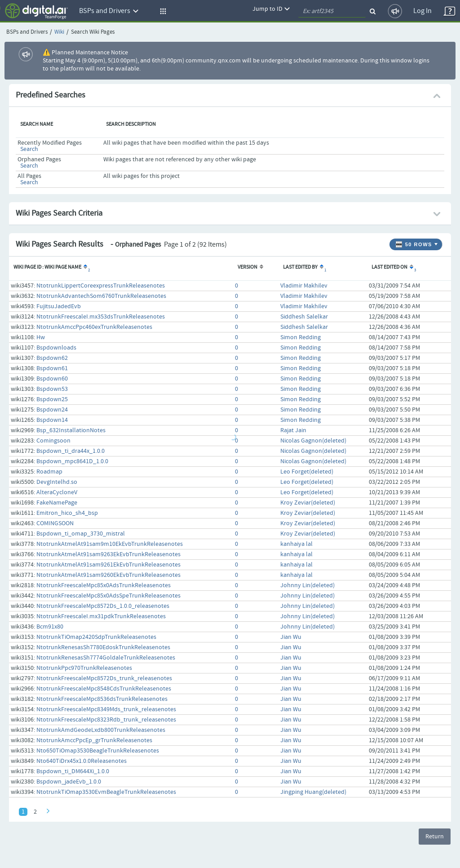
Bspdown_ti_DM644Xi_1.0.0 (73, 771)
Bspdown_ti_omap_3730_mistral (81, 534)
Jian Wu (291, 637)
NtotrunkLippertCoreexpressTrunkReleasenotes (101, 286)
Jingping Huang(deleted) (313, 792)
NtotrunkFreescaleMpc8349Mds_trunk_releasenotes (106, 709)
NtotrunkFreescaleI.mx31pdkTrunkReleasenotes (101, 616)
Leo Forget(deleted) (307, 472)
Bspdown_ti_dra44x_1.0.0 (71, 451)
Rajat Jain (293, 430)
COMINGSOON (55, 523)
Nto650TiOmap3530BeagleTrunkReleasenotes (98, 751)
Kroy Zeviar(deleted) (308, 503)
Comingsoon (53, 441)
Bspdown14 (52, 420)
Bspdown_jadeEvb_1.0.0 (69, 782)
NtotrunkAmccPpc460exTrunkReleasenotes (94, 327)
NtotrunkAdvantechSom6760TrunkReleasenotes (101, 296)
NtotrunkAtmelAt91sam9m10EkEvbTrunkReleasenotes (110, 544)
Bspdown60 (52, 379)
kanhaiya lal (296, 544)
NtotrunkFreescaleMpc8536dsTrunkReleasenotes (102, 699)
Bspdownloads (56, 348)
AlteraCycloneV (57, 492)
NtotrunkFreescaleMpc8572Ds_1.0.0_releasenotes (103, 606)
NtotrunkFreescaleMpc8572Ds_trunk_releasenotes (104, 678)
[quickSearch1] (332, 11)
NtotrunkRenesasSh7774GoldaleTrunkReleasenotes (106, 658)
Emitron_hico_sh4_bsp (67, 513)
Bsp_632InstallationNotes (71, 430)
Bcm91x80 (50, 627)
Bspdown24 (52, 410)
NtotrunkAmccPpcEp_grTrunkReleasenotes (94, 740)
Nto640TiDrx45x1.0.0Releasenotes (82, 761)
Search (29, 149)
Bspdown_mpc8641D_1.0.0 (72, 461)
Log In (422, 11)
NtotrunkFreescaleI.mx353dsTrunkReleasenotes (101, 317)
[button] (162, 11)
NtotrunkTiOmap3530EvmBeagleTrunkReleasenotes (106, 792)
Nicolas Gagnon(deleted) (313, 441)
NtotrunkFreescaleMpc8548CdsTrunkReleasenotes (104, 689)
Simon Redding (301, 337)
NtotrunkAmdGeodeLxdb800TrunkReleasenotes (101, 730)
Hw (41, 337)
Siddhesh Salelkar (304, 317)
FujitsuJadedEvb (59, 306)
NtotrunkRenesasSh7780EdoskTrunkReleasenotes (103, 647)
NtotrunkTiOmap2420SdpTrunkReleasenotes (96, 637)
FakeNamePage (57, 503)
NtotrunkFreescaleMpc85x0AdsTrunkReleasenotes (104, 585)
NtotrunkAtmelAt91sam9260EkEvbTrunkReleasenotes (108, 575)
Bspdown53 (52, 389)
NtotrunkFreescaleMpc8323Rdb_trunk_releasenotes (106, 720)
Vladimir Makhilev (304, 286)
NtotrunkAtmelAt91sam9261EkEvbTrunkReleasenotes (108, 565)
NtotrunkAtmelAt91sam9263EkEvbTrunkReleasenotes (108, 554)
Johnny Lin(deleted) (307, 585)
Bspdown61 (52, 368)
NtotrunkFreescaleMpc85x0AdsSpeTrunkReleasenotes (108, 596)
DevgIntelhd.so (57, 482)
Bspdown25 (52, 399)
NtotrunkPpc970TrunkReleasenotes (84, 668)
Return (435, 837)
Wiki (59, 32)
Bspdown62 (52, 358)
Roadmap (49, 472)
